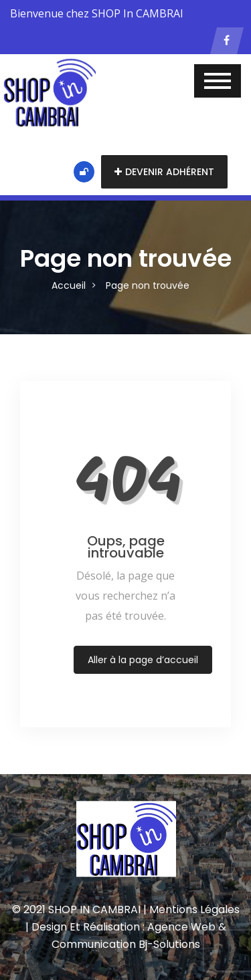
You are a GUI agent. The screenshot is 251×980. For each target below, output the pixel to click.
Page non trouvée (148, 285)
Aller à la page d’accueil (143, 660)
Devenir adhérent (164, 172)
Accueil (69, 285)
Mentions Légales (194, 909)
